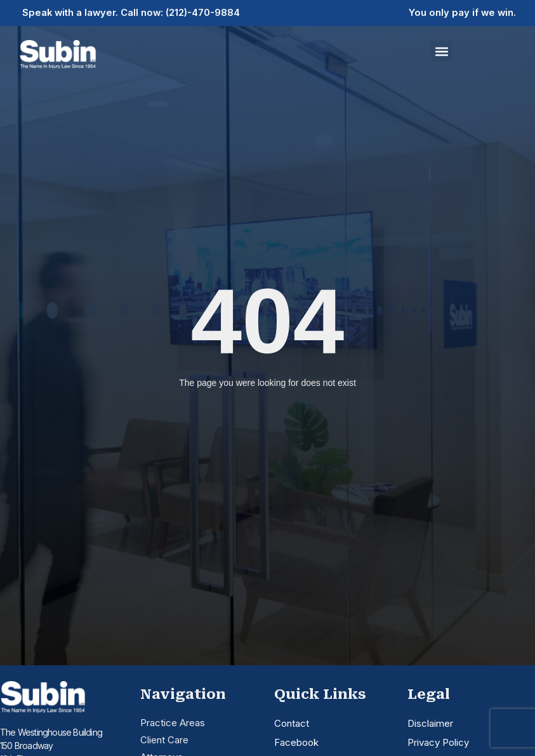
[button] (441, 51)
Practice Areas (173, 723)
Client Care (164, 740)
